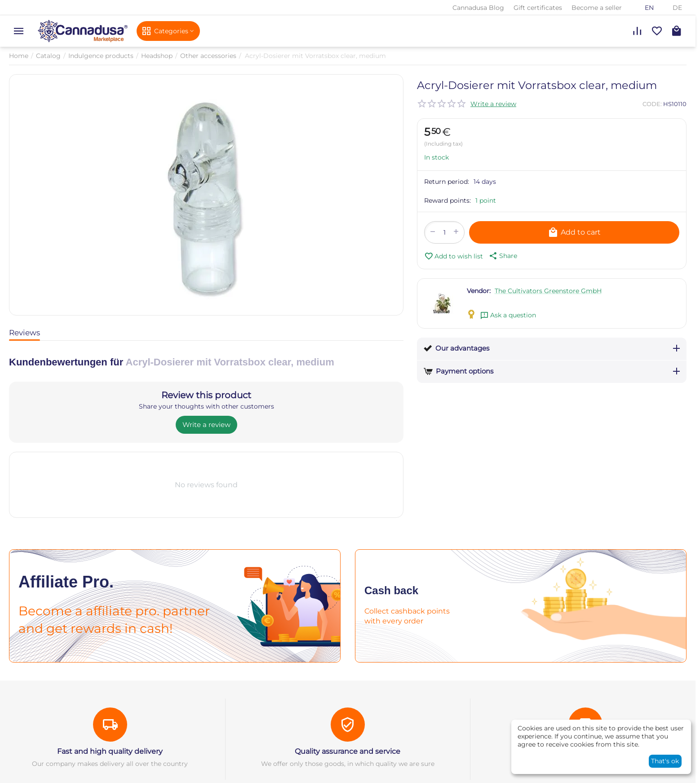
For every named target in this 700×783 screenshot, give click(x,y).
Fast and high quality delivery (110, 751)
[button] (502, 256)
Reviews (24, 333)
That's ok (665, 761)
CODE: (652, 104)
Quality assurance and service (348, 751)
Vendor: (479, 291)
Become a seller (597, 8)
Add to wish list (454, 256)
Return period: (447, 182)
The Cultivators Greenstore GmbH (548, 291)
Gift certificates (538, 8)
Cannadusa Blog (478, 8)
